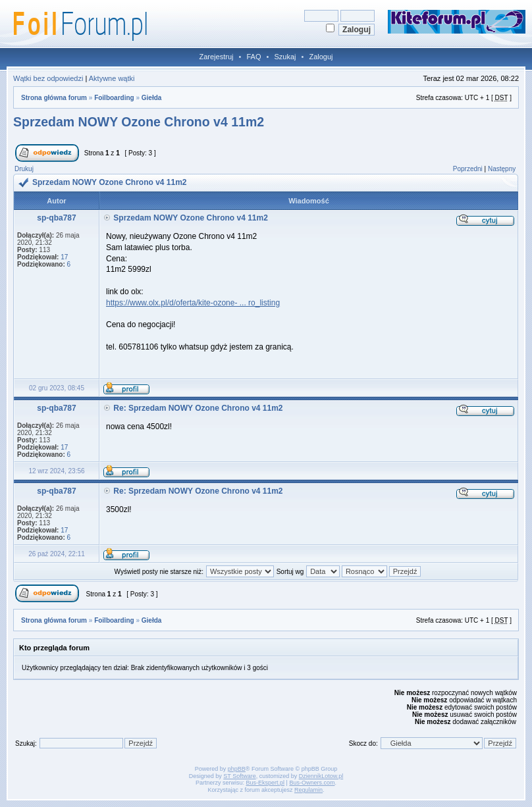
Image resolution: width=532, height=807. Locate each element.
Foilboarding (114, 98)
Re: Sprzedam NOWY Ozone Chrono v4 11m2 (198, 408)
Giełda (152, 98)
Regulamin (308, 790)
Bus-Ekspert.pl (266, 783)
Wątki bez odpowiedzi (48, 78)
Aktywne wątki (112, 78)
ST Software (239, 776)
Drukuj (24, 169)
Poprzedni (468, 169)
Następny (502, 169)
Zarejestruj (217, 57)
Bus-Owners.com (312, 783)
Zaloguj (321, 57)
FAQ (253, 57)
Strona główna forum (54, 98)
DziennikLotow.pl (321, 776)
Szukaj (285, 57)
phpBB (237, 769)
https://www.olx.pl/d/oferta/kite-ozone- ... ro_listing (193, 303)
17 (64, 257)
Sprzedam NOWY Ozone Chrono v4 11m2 (139, 122)
